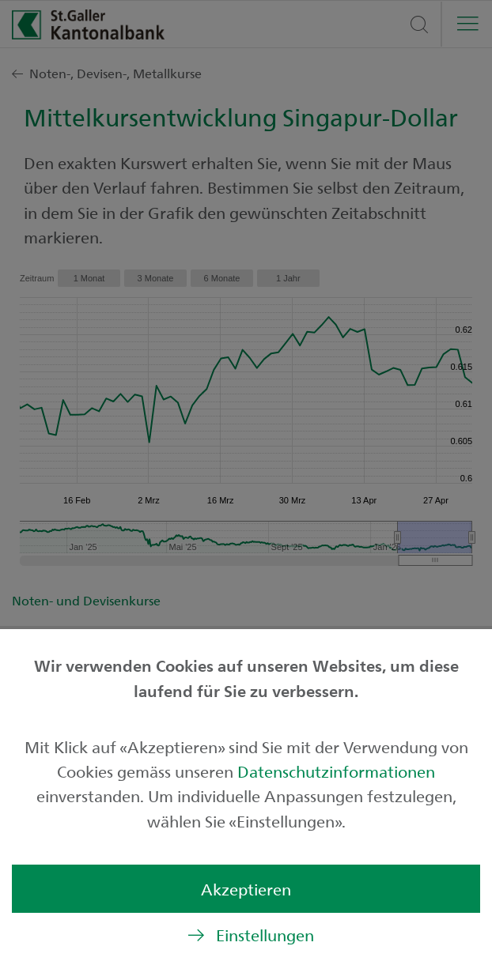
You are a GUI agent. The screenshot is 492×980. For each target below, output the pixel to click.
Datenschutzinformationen (336, 771)
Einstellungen (265, 935)
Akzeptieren (246, 889)
